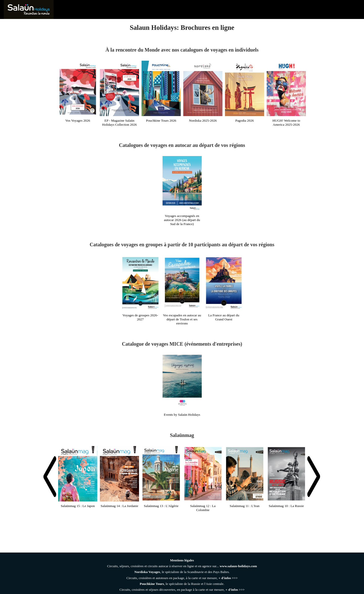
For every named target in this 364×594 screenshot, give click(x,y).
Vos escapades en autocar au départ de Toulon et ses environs (182, 319)
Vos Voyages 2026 (78, 120)
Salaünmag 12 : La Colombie (203, 508)
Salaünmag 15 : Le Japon (78, 506)
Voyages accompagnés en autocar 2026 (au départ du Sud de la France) (182, 220)
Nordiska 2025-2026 (203, 120)
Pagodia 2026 (245, 120)
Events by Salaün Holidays (182, 415)
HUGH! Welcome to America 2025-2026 (286, 123)
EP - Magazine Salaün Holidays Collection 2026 (119, 123)
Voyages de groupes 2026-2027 (140, 317)
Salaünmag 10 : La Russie (286, 506)
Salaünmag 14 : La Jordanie (119, 506)
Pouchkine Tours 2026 (161, 120)
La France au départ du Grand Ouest (224, 317)
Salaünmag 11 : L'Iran (245, 506)
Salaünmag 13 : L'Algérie (161, 506)
